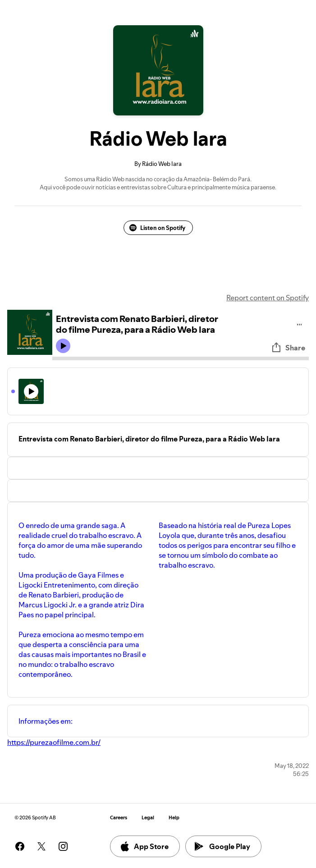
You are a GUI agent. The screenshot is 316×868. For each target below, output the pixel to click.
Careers (119, 818)
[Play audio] (300, 323)
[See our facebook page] (20, 846)
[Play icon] (63, 346)
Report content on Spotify (268, 298)
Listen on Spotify (157, 228)
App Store (144, 846)
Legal (148, 818)
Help (174, 818)
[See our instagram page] (63, 846)
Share (288, 348)
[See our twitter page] (41, 846)
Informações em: (46, 721)
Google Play (222, 846)
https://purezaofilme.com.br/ (54, 742)
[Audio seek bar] (181, 358)
